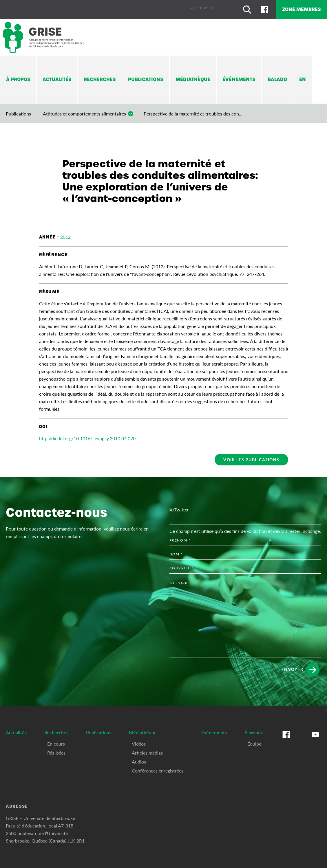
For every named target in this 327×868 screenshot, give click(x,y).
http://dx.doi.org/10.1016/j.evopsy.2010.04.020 (87, 436)
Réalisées (56, 824)
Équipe (254, 815)
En (303, 77)
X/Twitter (179, 581)
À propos (18, 77)
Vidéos (139, 815)
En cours (56, 815)
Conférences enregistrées (158, 842)
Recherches (100, 77)
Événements (239, 77)
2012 (65, 234)
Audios (139, 833)
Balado (277, 77)
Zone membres (296, 8)
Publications (146, 77)
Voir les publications (251, 457)
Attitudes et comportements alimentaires (84, 111)
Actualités (57, 77)
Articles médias (147, 824)
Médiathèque (193, 77)
